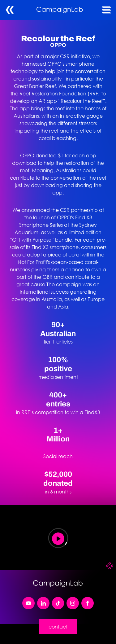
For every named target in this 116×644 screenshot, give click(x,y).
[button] (106, 10)
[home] (58, 10)
